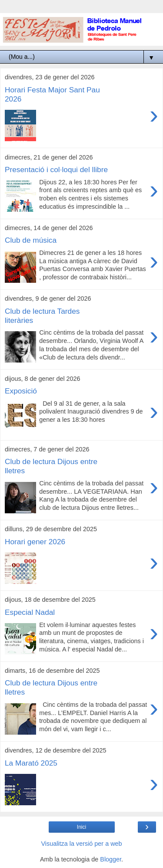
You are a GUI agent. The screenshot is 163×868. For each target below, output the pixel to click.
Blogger (111, 859)
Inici (81, 827)
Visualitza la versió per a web (81, 844)
